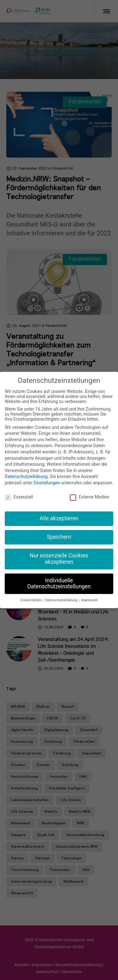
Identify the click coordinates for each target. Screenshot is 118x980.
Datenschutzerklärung (26, 476)
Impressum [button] (90, 600)
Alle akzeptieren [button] (59, 518)
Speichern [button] (59, 537)
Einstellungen (47, 483)
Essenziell (19, 497)
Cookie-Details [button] (31, 600)
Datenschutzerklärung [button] (62, 600)
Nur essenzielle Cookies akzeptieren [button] (59, 559)
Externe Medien (89, 497)
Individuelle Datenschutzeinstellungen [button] (59, 584)
